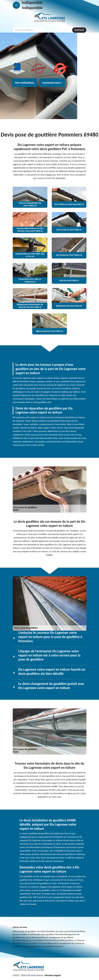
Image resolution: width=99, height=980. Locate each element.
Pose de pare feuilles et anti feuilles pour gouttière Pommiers (49, 933)
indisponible (32, 3)
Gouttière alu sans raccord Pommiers (63, 931)
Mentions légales (53, 975)
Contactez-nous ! (52, 83)
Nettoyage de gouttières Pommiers (38, 940)
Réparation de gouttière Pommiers (47, 946)
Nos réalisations (25, 83)
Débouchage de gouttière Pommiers (30, 931)
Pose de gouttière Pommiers (35, 943)
